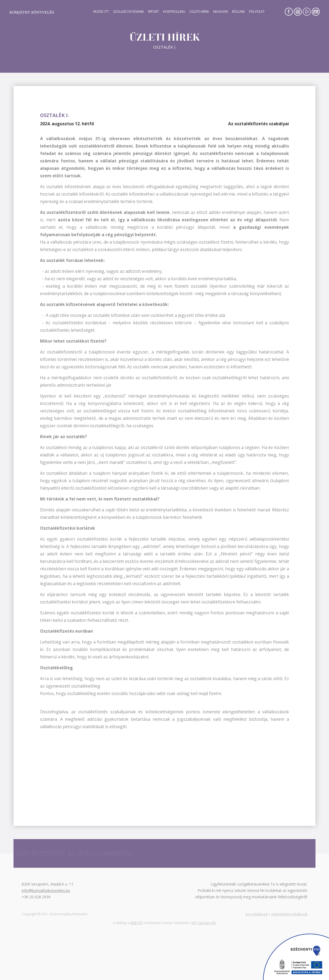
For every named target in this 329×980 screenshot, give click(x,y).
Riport (154, 12)
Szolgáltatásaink (128, 12)
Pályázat (257, 12)
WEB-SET (137, 923)
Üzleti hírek (199, 12)
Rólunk (238, 12)
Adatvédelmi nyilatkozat (289, 914)
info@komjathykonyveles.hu (46, 890)
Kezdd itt (101, 12)
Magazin (221, 12)
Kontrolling (174, 12)
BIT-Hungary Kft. (204, 923)
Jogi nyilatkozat (257, 914)
